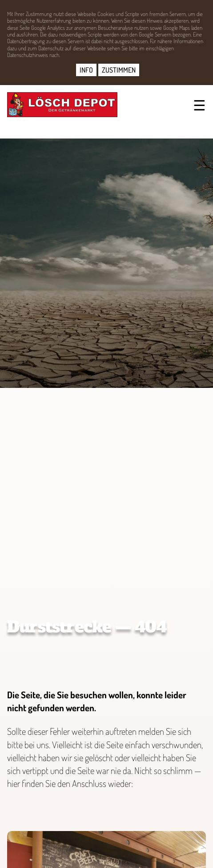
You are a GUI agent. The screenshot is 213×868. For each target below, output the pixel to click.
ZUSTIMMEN (119, 70)
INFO (86, 70)
